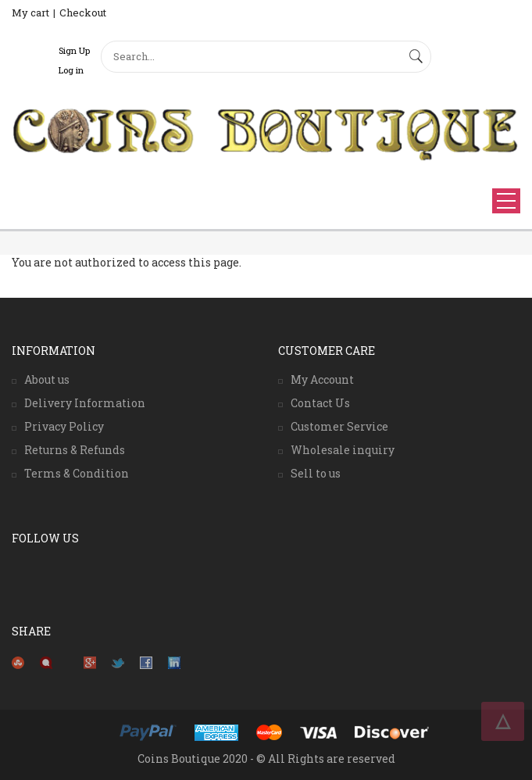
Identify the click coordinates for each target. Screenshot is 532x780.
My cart (30, 13)
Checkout (83, 13)
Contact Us (320, 403)
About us (47, 379)
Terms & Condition (77, 473)
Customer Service (339, 426)
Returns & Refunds (75, 450)
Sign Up (74, 50)
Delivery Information (85, 403)
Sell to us (316, 473)
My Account (322, 379)
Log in (71, 70)
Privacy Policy (64, 426)
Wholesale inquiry (343, 450)
